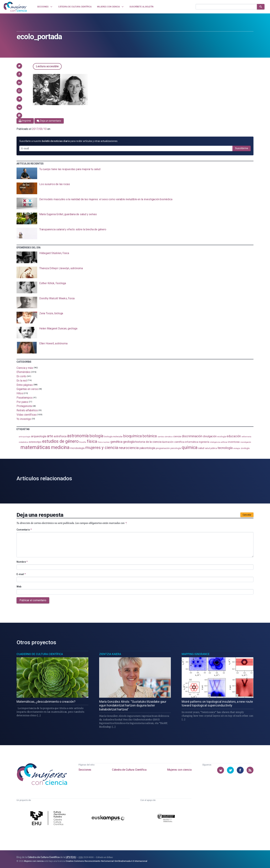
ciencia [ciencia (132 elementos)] (177, 436)
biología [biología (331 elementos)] (96, 436)
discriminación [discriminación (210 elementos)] (192, 436)
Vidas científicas (27, 415)
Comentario (24, 530)
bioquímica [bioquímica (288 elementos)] (133, 436)
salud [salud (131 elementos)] (201, 448)
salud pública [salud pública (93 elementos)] (211, 448)
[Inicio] (15, 7)
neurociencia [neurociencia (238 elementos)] (129, 448)
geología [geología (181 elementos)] (129, 442)
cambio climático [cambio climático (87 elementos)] (165, 437)
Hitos (20, 393)
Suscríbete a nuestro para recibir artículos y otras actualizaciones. (69, 141)
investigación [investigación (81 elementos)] (246, 442)
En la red (22, 381)
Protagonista (24, 406)
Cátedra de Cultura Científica (129, 770)
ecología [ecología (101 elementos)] (222, 436)
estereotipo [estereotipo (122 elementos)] (35, 442)
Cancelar (247, 515)
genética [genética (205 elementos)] (116, 442)
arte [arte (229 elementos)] (50, 436)
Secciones (85, 770)
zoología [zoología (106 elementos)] (245, 448)
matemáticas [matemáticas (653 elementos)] (35, 447)
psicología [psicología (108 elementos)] (176, 448)
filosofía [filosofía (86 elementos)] (82, 442)
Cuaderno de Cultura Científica (40, 654)
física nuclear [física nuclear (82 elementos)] (104, 442)
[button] (19, 66)
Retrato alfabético (27, 410)
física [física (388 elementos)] (92, 441)
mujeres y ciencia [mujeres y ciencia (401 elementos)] (102, 448)
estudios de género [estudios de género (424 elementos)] (60, 441)
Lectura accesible (47, 66)
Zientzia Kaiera (110, 654)
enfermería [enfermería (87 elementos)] (246, 437)
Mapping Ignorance (196, 654)
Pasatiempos (25, 398)
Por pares (22, 402)
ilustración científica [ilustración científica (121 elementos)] (173, 442)
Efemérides (24, 372)
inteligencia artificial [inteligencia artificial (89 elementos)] (219, 442)
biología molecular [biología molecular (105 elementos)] (113, 436)
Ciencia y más (25, 368)
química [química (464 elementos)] (190, 447)
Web (19, 587)
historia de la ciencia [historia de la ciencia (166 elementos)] (148, 442)
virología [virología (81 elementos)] (237, 448)
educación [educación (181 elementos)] (234, 436)
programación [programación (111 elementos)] (163, 448)
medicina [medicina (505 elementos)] (60, 447)
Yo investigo (24, 419)
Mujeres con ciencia (179, 770)
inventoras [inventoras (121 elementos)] (234, 442)
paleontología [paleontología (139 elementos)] (147, 448)
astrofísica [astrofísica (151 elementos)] (60, 436)
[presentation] (135, 173)
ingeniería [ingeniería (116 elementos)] (204, 442)
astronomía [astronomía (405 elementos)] (78, 436)
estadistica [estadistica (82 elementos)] (24, 442)
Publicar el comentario (33, 600)
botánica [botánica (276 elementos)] (150, 436)
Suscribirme (242, 148)
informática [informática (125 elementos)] (192, 442)
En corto (21, 376)
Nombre (22, 562)
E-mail (21, 574)
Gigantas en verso (27, 389)
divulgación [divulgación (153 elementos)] (210, 436)
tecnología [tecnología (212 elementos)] (225, 448)
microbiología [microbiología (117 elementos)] (77, 448)
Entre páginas (25, 385)
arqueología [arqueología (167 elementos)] (39, 436)
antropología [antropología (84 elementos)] (25, 437)
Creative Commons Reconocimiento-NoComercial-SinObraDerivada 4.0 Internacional (106, 861)
